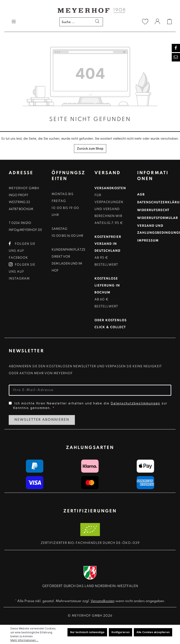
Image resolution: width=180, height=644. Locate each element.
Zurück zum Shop (90, 148)
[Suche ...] (81, 22)
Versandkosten (103, 601)
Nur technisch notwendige (87, 632)
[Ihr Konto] (157, 22)
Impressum (148, 241)
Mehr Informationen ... (24, 640)
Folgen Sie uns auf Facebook (22, 251)
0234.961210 (21, 223)
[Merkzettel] (145, 22)
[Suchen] (96, 22)
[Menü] (14, 22)
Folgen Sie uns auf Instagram (22, 272)
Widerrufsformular (158, 218)
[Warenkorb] (170, 22)
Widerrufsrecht (153, 210)
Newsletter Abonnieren (42, 420)
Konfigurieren (120, 632)
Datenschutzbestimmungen (135, 403)
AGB (141, 195)
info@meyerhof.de (25, 230)
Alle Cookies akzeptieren (153, 632)
